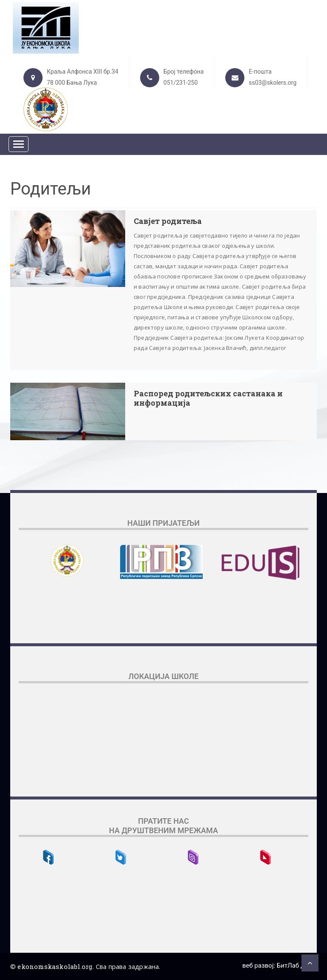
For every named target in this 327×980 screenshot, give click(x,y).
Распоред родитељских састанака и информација (208, 398)
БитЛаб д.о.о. (297, 966)
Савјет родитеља (168, 221)
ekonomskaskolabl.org (55, 966)
